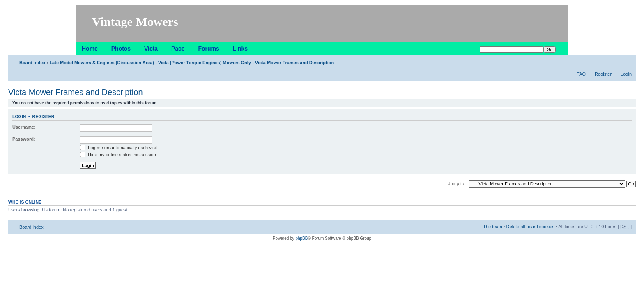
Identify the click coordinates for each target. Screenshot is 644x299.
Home (90, 49)
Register (603, 74)
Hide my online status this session (118, 155)
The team (492, 227)
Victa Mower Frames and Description (294, 63)
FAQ (581, 74)
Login (626, 74)
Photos (121, 49)
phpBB (301, 238)
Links (240, 49)
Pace (178, 49)
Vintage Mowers (135, 22)
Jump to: (457, 183)
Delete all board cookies (530, 227)
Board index (32, 63)
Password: (24, 139)
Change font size (626, 61)
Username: (24, 127)
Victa (151, 49)
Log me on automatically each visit (118, 148)
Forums (208, 49)
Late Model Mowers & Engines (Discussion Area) (101, 63)
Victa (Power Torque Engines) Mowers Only (205, 63)
